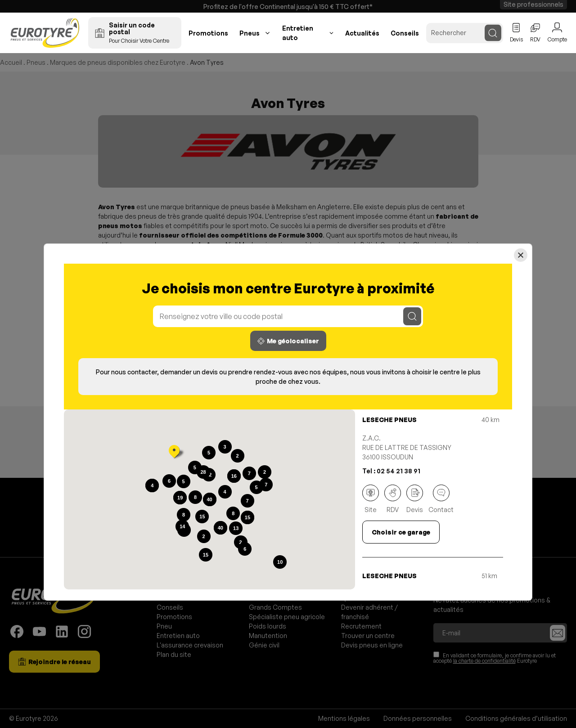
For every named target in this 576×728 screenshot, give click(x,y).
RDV (393, 499)
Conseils (405, 33)
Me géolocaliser (288, 341)
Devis (415, 499)
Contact (441, 499)
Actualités (362, 33)
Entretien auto (298, 33)
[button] (174, 453)
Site (371, 499)
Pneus (250, 33)
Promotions (208, 33)
